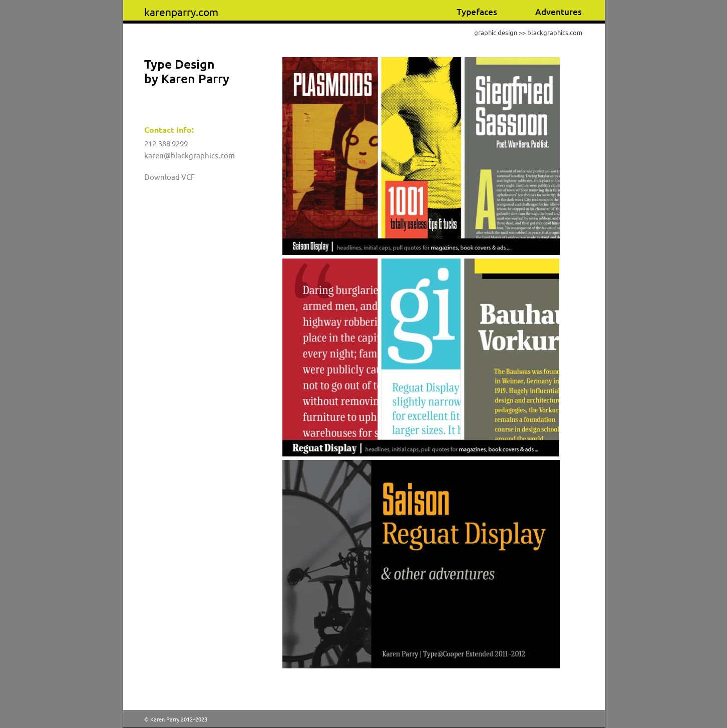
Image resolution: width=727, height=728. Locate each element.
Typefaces (477, 12)
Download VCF (169, 177)
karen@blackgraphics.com (190, 155)
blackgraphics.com (555, 32)
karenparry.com (181, 12)
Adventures (559, 12)
